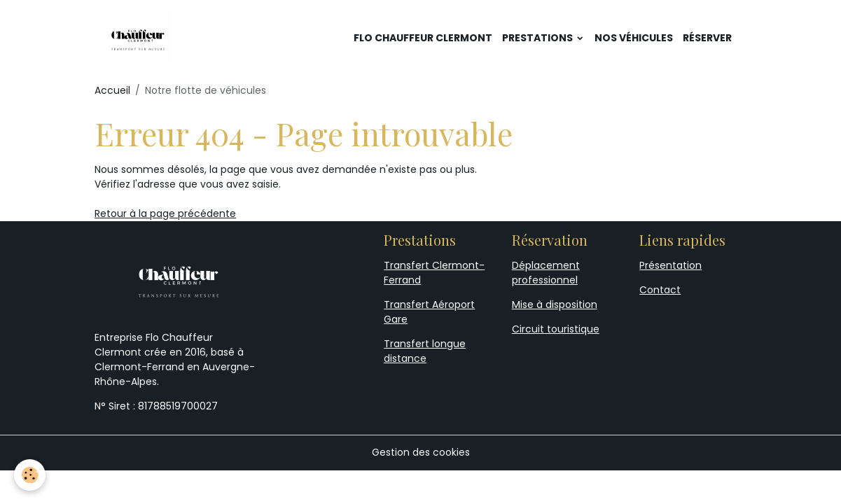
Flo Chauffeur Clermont (423, 38)
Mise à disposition (555, 304)
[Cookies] (30, 475)
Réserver (707, 38)
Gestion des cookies (421, 452)
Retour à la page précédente (165, 213)
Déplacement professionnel (546, 273)
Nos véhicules (634, 38)
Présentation (670, 265)
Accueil (112, 90)
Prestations (538, 38)
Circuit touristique (556, 329)
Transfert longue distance (425, 351)
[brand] (140, 38)
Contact (660, 290)
